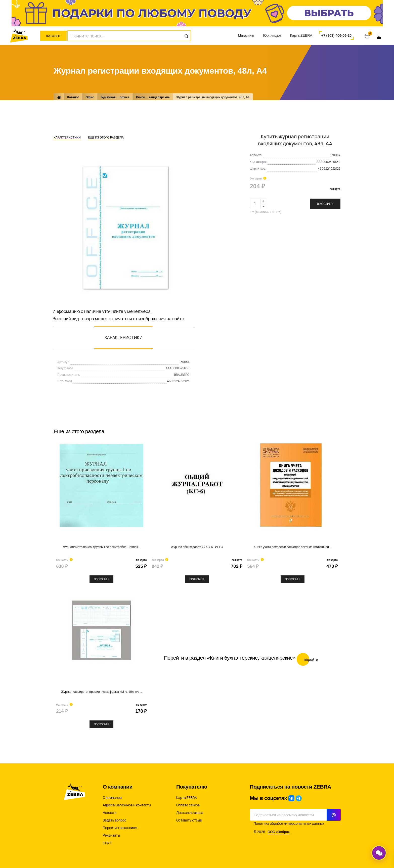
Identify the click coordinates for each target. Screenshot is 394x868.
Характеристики (67, 138)
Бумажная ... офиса (115, 97)
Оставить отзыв (189, 820)
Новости (110, 813)
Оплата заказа (188, 805)
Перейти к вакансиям (120, 828)
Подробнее (102, 579)
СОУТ (107, 843)
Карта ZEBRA (301, 35)
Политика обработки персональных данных (289, 824)
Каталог (53, 36)
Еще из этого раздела (106, 138)
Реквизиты (112, 835)
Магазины (246, 35)
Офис (90, 97)
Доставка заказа (190, 813)
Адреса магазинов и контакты (127, 805)
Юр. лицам (272, 35)
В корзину (325, 204)
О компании (112, 798)
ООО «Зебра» (279, 832)
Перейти (307, 659)
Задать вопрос (115, 820)
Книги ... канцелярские (153, 97)
